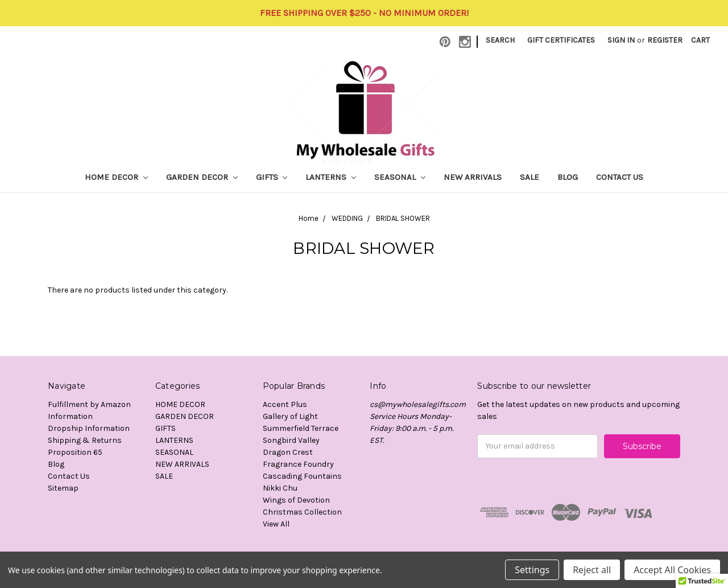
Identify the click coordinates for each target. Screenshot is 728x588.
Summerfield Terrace (301, 428)
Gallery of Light (290, 416)
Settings (532, 570)
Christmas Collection (302, 512)
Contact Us (620, 177)
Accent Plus (285, 404)
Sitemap (63, 488)
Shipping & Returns (85, 440)
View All (276, 524)
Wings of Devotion (296, 500)
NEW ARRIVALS (473, 177)
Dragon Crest (288, 452)
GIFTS (272, 177)
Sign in (621, 40)
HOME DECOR (116, 177)
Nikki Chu (280, 488)
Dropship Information (89, 428)
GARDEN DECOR (202, 177)
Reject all (592, 570)
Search (500, 40)
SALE (530, 177)
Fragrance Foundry (298, 464)
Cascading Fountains (302, 476)
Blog (568, 177)
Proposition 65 (75, 452)
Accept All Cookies (672, 570)
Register (665, 40)
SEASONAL (400, 177)
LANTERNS (331, 177)
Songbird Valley (291, 440)
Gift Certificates (561, 40)
